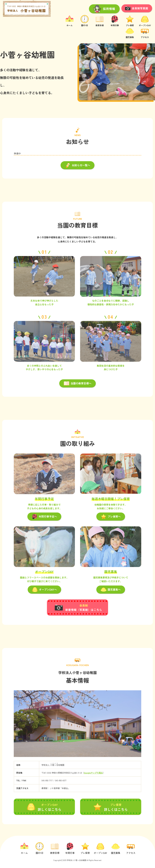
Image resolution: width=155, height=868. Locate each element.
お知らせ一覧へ (77, 166)
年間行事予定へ (44, 517)
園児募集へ (111, 590)
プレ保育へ (111, 517)
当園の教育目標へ (77, 384)
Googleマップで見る (93, 773)
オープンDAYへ (44, 590)
